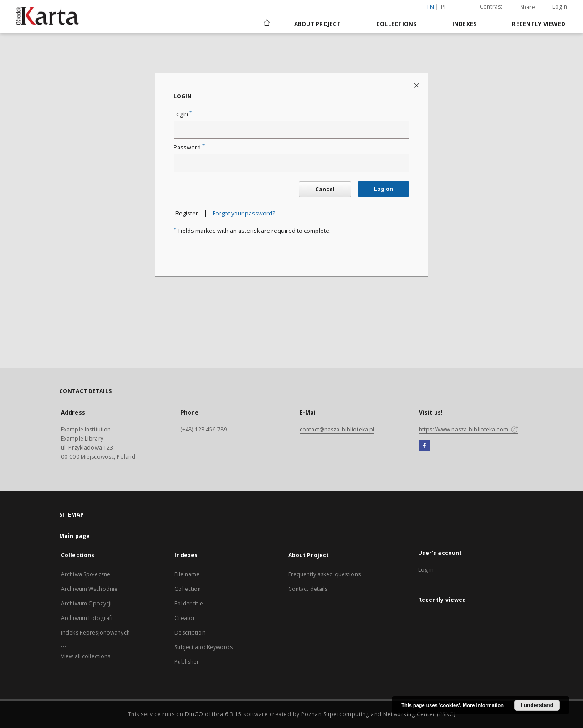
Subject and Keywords (203, 647)
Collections (396, 24)
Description (190, 633)
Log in (426, 570)
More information (483, 705)
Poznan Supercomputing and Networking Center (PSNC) (378, 714)
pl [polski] (444, 7)
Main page (74, 536)
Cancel (325, 189)
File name (187, 574)
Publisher (187, 662)
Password (189, 147)
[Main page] (266, 24)
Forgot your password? (244, 213)
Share (528, 7)
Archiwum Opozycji (86, 603)
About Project (317, 24)
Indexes (465, 24)
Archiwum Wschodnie (89, 589)
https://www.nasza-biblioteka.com (469, 429)
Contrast (491, 7)
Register (187, 213)
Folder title (189, 603)
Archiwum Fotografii (87, 618)
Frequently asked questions (325, 574)
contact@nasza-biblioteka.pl (337, 429)
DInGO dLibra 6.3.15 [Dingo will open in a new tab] (213, 714)
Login (560, 7)
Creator (185, 618)
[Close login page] (417, 85)
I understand (537, 705)
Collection (188, 589)
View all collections (86, 656)
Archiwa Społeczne (86, 574)
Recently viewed (539, 24)
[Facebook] (424, 446)
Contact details (308, 589)
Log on (384, 189)
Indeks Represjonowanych (95, 633)
